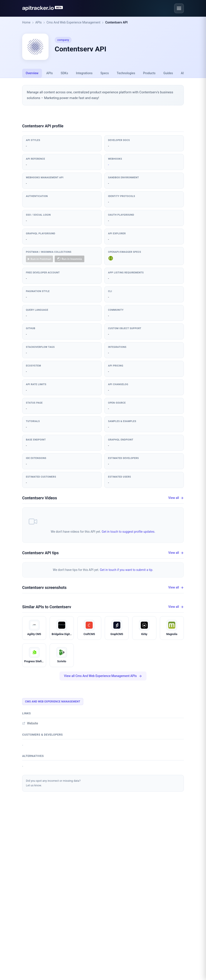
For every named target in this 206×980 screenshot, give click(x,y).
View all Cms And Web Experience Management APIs (103, 676)
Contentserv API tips (40, 553)
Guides (168, 73)
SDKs (64, 73)
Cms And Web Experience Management (74, 22)
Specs (105, 73)
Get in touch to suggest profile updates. (128, 532)
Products (149, 73)
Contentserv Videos (40, 498)
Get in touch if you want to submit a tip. (127, 570)
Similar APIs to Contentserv (47, 607)
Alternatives (33, 756)
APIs (39, 22)
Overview (32, 73)
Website (30, 723)
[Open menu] (179, 8)
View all (176, 498)
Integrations (84, 73)
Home (26, 22)
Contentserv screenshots (44, 587)
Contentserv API (116, 22)
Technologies (126, 73)
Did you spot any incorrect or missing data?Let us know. (53, 783)
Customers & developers (42, 735)
